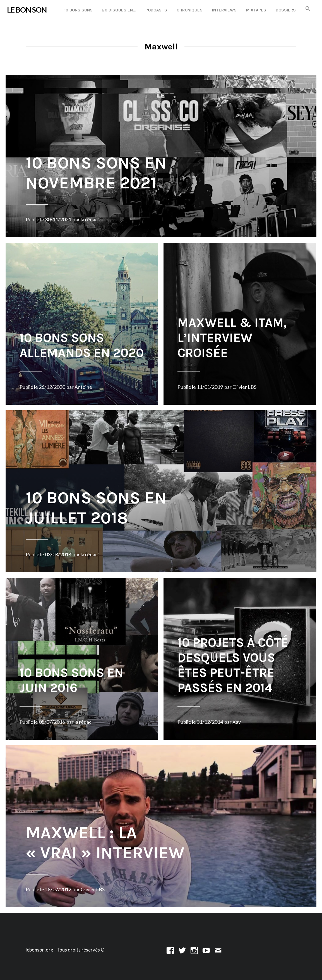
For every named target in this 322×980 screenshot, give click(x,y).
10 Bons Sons (78, 10)
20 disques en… (119, 10)
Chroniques (190, 10)
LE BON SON (27, 10)
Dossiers (286, 10)
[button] (308, 9)
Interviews (224, 10)
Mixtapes (256, 10)
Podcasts (156, 10)
